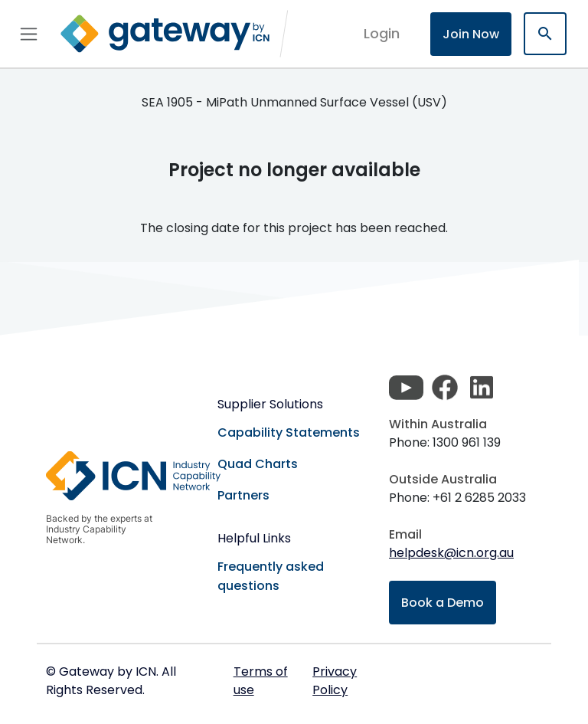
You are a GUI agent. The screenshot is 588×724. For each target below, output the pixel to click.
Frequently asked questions (271, 576)
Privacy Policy (335, 681)
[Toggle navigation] (29, 34)
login (382, 33)
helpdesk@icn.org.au (451, 553)
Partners (243, 495)
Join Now (471, 34)
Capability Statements (289, 432)
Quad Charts (258, 464)
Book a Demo (443, 603)
